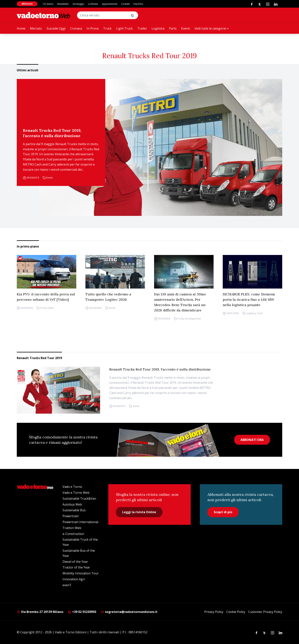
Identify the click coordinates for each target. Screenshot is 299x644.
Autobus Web (72, 504)
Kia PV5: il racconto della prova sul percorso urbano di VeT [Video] (46, 297)
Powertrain (71, 516)
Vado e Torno (72, 487)
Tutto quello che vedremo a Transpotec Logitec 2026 (108, 297)
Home (21, 28)
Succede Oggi (56, 28)
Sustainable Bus (74, 510)
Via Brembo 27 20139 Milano (40, 612)
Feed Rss (138, 4)
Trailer (142, 28)
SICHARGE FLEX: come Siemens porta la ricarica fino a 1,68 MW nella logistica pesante (249, 299)
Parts (173, 28)
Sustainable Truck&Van (79, 498)
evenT (67, 585)
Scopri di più (223, 512)
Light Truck (124, 28)
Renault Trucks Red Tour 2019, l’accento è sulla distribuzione (52, 133)
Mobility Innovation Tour (81, 573)
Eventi (186, 28)
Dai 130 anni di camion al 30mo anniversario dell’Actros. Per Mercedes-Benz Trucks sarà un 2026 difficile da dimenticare (180, 302)
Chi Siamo (48, 4)
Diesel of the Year (75, 562)
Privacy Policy (214, 612)
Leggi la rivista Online (139, 512)
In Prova (93, 28)
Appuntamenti (110, 4)
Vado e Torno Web (76, 493)
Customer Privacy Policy (265, 612)
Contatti (125, 4)
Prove (43, 308)
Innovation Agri (74, 579)
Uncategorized (193, 319)
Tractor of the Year (76, 567)
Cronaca (76, 28)
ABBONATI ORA (252, 440)
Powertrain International (80, 522)
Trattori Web (72, 528)
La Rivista (93, 4)
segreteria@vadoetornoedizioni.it (129, 612)
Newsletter (63, 4)
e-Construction (73, 534)
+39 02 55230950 (82, 612)
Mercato (36, 28)
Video (51, 308)
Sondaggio (78, 4)
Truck (107, 28)
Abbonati (27, 4)
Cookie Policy (236, 612)
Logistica (158, 28)
